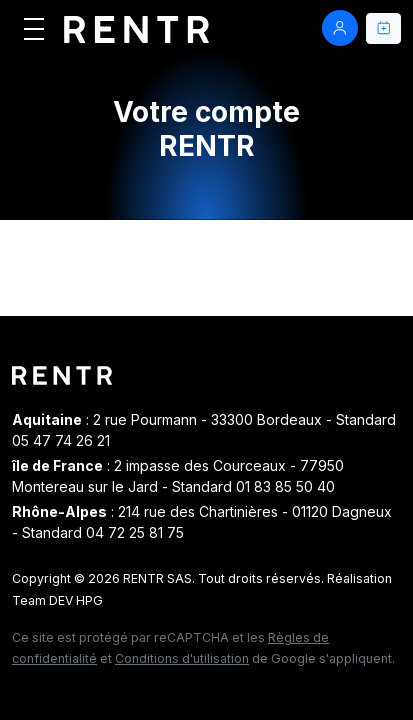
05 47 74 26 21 (61, 440)
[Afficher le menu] (34, 28)
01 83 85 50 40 (285, 486)
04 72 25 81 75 (135, 532)
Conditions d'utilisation (182, 658)
